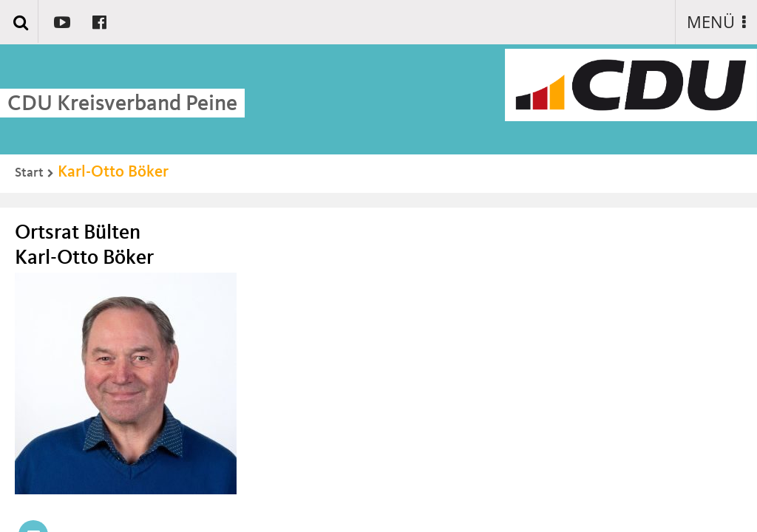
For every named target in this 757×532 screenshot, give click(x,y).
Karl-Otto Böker (113, 172)
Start (29, 173)
